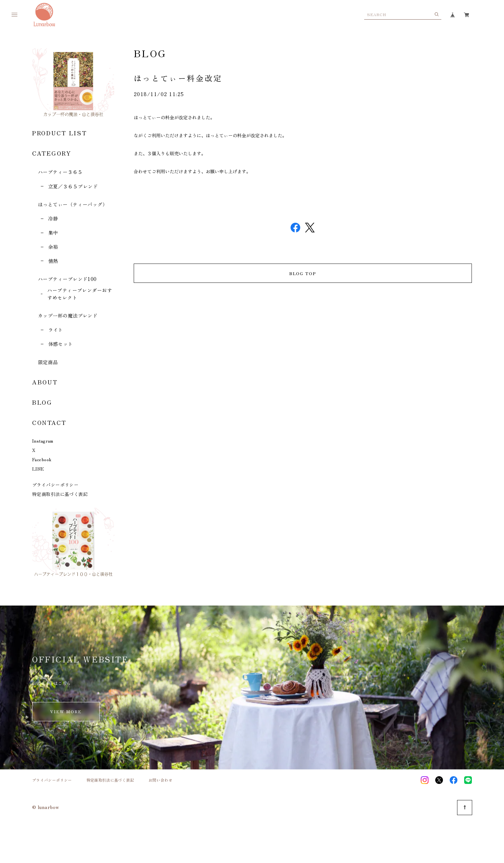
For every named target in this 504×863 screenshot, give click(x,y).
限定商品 (48, 362)
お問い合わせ (160, 780)
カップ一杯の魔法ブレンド (68, 315)
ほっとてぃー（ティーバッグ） (73, 204)
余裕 (53, 247)
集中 (53, 233)
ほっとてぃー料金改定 (178, 78)
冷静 (53, 218)
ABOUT (45, 382)
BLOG (42, 402)
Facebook (42, 459)
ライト (56, 330)
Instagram (43, 441)
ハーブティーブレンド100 (67, 279)
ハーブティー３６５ (60, 172)
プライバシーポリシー (55, 485)
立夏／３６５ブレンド (73, 186)
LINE (38, 469)
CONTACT (49, 422)
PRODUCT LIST (59, 133)
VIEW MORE (66, 711)
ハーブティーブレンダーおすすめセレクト (80, 294)
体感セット (61, 344)
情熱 (53, 261)
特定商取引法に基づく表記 (60, 494)
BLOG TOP (303, 273)
